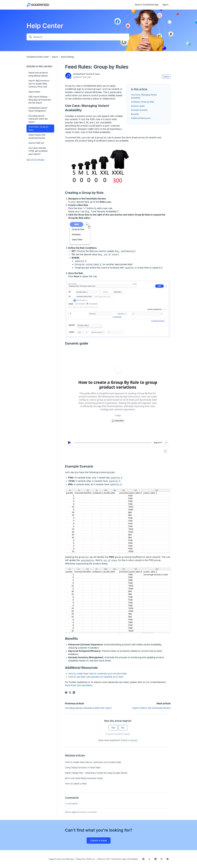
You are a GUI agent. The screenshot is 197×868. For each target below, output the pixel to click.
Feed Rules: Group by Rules (38, 128)
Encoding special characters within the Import (88, 708)
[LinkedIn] (74, 693)
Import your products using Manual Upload (38, 74)
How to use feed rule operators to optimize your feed (96, 677)
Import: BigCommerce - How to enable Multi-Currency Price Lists (39, 84)
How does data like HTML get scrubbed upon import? (38, 151)
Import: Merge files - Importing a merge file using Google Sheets (96, 773)
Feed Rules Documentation (79, 685)
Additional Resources (141, 118)
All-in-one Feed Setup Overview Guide (84, 778)
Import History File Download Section (151, 708)
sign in (75, 812)
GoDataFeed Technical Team (86, 74)
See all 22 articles (35, 160)
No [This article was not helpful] (123, 728)
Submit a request (129, 740)
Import (55, 57)
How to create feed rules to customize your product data (97, 674)
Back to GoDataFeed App (147, 5)
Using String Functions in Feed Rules (83, 767)
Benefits (135, 114)
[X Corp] (70, 693)
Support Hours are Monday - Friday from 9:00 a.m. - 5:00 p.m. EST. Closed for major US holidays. (94, 859)
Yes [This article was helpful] (113, 728)
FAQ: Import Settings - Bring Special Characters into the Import (40, 100)
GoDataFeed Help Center (38, 57)
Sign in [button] (166, 5)
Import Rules (34, 92)
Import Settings (68, 57)
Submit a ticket (99, 840)
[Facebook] (66, 693)
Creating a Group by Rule (142, 102)
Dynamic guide (138, 106)
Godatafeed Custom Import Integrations (38, 109)
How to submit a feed (76, 784)
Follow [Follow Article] (166, 77)
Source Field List (36, 143)
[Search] (78, 37)
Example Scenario (139, 110)
